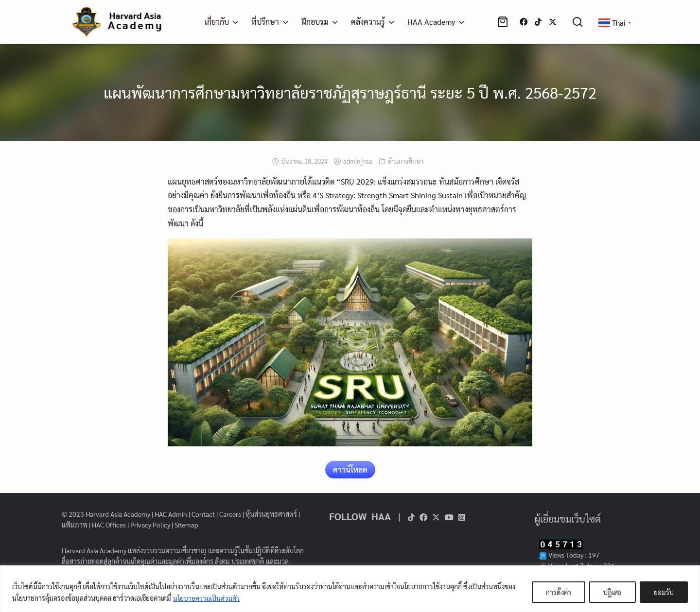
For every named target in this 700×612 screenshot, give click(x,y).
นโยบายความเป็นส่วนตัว (207, 598)
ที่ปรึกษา (265, 22)
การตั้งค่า (559, 592)
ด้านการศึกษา (406, 161)
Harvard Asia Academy (118, 514)
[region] (350, 589)
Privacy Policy (150, 525)
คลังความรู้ (368, 22)
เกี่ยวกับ (217, 22)
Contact (203, 514)
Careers (230, 514)
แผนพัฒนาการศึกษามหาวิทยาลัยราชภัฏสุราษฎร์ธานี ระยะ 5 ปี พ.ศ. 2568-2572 (350, 92)
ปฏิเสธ (612, 592)
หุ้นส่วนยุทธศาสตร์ (271, 514)
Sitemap (186, 525)
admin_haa (358, 161)
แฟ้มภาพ (75, 525)
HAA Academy (431, 22)
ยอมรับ (664, 592)
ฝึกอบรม (315, 22)
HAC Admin (171, 514)
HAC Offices (109, 525)
